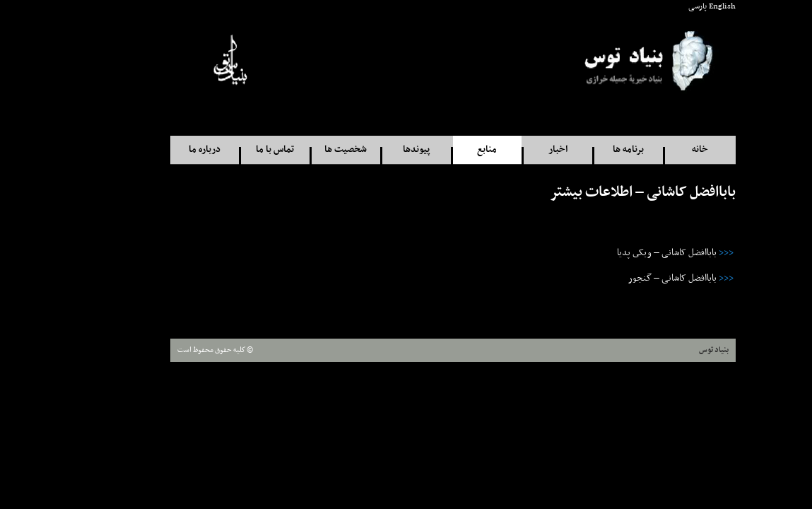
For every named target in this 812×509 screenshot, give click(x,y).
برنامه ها (582, 150)
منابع (440, 150)
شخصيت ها (299, 150)
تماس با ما (228, 150)
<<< (679, 253)
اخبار (511, 150)
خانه (653, 150)
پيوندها (370, 150)
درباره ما (158, 150)
